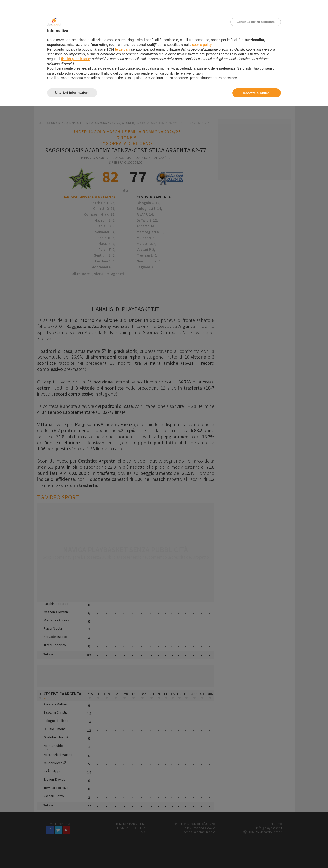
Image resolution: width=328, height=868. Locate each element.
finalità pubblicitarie (76, 59)
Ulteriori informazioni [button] (72, 93)
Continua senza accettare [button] (256, 22)
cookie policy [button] (202, 45)
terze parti (123, 49)
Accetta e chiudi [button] (257, 93)
